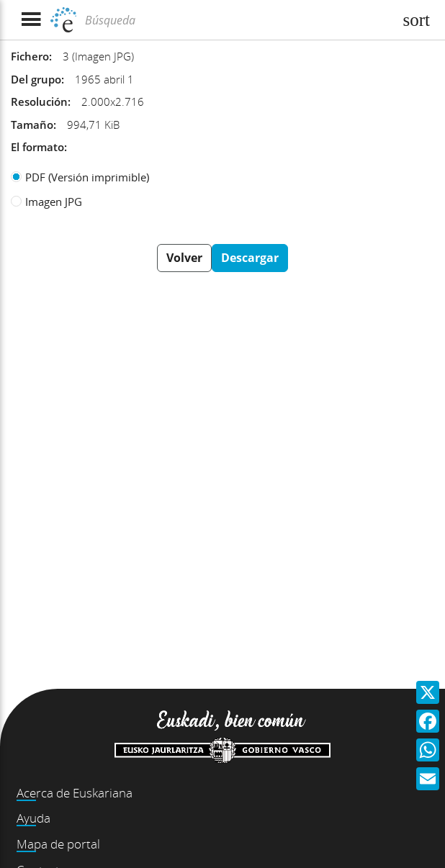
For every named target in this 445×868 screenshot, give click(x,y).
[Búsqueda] (238, 20)
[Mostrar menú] (31, 20)
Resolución (39, 101)
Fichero (30, 56)
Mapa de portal (58, 844)
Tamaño (32, 125)
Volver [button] (184, 258)
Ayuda (33, 818)
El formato (37, 147)
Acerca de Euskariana (75, 793)
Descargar (250, 258)
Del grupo (36, 79)
